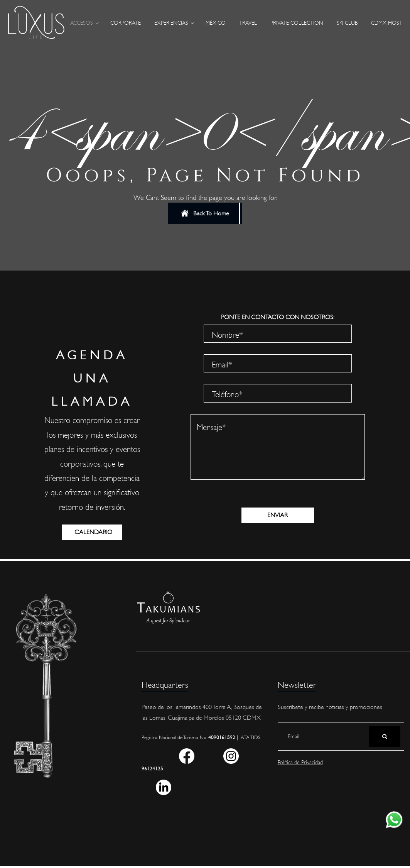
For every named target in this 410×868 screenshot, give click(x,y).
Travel (248, 23)
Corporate (126, 23)
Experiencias (171, 23)
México (216, 23)
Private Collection (297, 23)
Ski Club (347, 23)
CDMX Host (387, 23)
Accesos (82, 23)
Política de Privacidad (300, 762)
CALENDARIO (98, 532)
